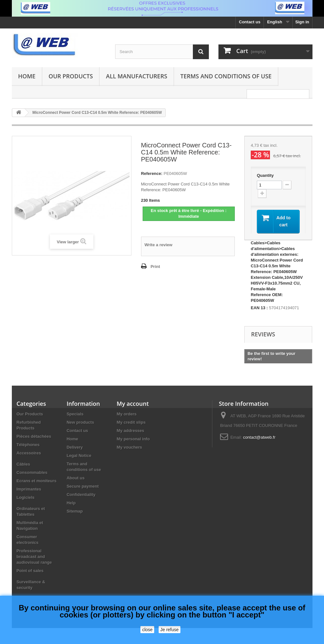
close (147, 630)
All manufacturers (136, 76)
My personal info (133, 439)
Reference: (152, 173)
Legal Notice (79, 456)
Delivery (75, 447)
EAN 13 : (259, 308)
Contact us (250, 22)
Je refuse (170, 630)
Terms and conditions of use (226, 76)
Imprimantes (29, 489)
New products (80, 422)
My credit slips (131, 422)
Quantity (265, 175)
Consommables (32, 472)
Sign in (302, 22)
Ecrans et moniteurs (37, 481)
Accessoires (29, 453)
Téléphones (28, 445)
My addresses (130, 431)
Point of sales (30, 571)
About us (75, 478)
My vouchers (129, 447)
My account (133, 404)
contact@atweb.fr (259, 437)
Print (155, 267)
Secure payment (83, 486)
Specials (75, 414)
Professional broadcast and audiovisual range (34, 557)
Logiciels (26, 497)
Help (71, 503)
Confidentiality (81, 495)
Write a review (158, 245)
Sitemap (75, 511)
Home (27, 76)
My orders (127, 414)
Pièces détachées (34, 436)
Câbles (24, 464)
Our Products (71, 76)
